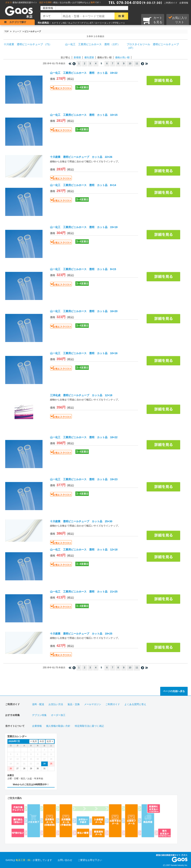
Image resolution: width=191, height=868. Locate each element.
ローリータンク (103, 23)
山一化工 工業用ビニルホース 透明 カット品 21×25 (84, 592)
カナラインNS (59, 23)
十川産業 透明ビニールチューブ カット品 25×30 (81, 521)
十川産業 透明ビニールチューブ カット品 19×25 (81, 634)
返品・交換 (74, 704)
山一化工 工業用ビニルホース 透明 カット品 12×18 (84, 550)
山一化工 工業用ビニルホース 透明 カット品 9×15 (83, 269)
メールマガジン (93, 704)
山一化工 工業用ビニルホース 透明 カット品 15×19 (84, 227)
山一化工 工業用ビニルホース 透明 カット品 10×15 (84, 115)
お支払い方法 (56, 704)
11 (137, 64)
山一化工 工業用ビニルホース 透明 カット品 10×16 (84, 353)
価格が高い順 (122, 57)
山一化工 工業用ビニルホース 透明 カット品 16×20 (84, 311)
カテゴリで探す (18, 22)
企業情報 (184, 3)
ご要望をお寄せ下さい (90, 860)
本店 (29, 17)
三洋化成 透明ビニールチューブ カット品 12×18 (81, 395)
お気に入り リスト (178, 20)
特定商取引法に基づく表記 (89, 726)
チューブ (17, 31)
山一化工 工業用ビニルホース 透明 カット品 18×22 (84, 437)
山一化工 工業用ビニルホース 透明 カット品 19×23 (84, 479)
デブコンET (87, 23)
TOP (7, 31)
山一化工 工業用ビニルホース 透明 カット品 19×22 (84, 73)
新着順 (77, 57)
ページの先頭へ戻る (174, 691)
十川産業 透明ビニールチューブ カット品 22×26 (81, 157)
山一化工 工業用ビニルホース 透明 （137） (92, 44)
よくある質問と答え (135, 704)
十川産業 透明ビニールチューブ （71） (28, 44)
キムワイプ (74, 23)
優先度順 (89, 57)
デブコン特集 (39, 715)
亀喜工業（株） (24, 860)
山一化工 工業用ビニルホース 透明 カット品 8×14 (83, 185)
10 (130, 64)
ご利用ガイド (171, 3)
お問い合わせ (65, 860)
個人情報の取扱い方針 (58, 726)
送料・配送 (38, 704)
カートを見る (153, 20)
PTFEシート (119, 23)
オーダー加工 (58, 715)
